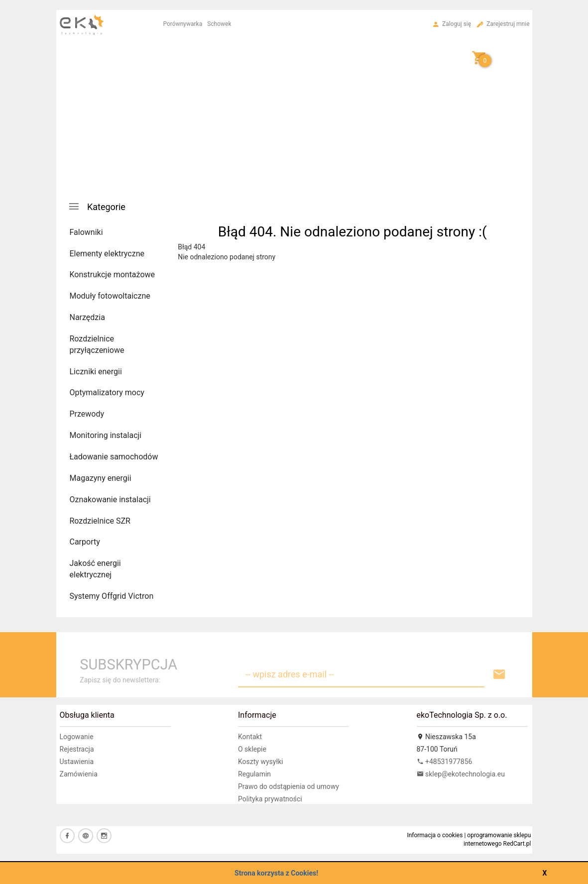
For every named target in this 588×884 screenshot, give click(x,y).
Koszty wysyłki (261, 762)
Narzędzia (87, 317)
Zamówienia (79, 774)
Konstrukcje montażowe (113, 275)
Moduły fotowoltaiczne (110, 296)
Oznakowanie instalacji (110, 499)
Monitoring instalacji (106, 435)
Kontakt (250, 737)
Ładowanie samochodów (114, 457)
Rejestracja (77, 749)
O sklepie (252, 749)
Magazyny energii (101, 478)
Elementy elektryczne (107, 254)
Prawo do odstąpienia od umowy (289, 786)
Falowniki (86, 232)
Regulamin (254, 774)
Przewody (87, 414)
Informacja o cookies (435, 835)
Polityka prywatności (270, 799)
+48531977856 (445, 762)
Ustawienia (77, 762)
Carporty (85, 542)
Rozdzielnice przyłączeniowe (97, 344)
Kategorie (97, 206)
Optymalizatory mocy (107, 392)
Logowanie (77, 737)
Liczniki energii (96, 372)
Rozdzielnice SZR (100, 521)
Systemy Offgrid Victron (112, 596)
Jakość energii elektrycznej (95, 569)
